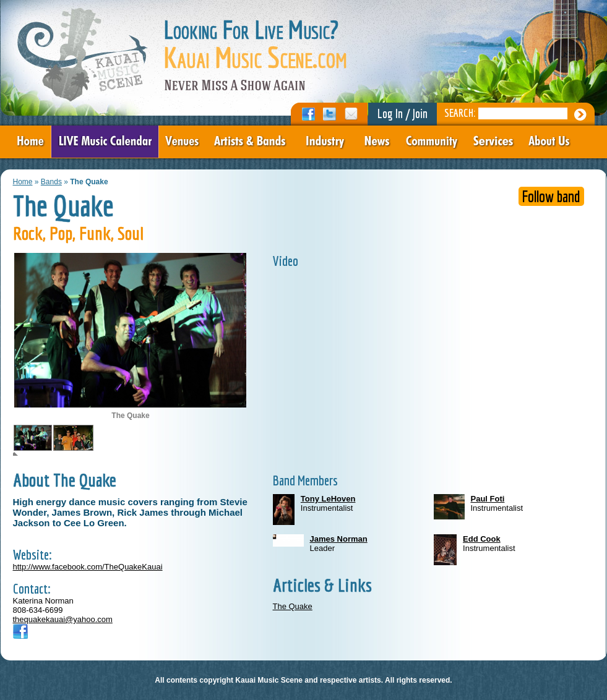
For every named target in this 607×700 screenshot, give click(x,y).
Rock (28, 233)
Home (23, 182)
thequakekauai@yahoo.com (63, 619)
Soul (131, 233)
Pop (61, 233)
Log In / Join (403, 113)
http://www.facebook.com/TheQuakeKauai (88, 567)
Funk (95, 233)
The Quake (293, 606)
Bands (51, 182)
